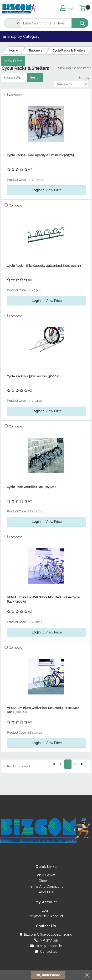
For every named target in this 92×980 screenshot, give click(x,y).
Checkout (46, 881)
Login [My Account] (68, 8)
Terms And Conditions (46, 886)
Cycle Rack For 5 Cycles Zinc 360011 (33, 376)
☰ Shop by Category (21, 36)
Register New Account (46, 916)
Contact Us (46, 952)
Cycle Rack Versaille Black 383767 (31, 487)
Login (46, 910)
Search (35, 77)
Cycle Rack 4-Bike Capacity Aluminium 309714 (41, 155)
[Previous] (61, 764)
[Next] (75, 764)
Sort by (84, 78)
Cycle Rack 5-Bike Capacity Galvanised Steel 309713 (44, 266)
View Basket (46, 875)
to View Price (47, 190)
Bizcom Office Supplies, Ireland (46, 934)
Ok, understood (48, 975)
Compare (15, 95)
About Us (46, 892)
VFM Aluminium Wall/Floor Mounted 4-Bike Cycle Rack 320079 (43, 599)
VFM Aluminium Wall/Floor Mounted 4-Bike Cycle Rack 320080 (43, 710)
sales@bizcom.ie (46, 946)
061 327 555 (46, 940)
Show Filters (13, 61)
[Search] (46, 23)
